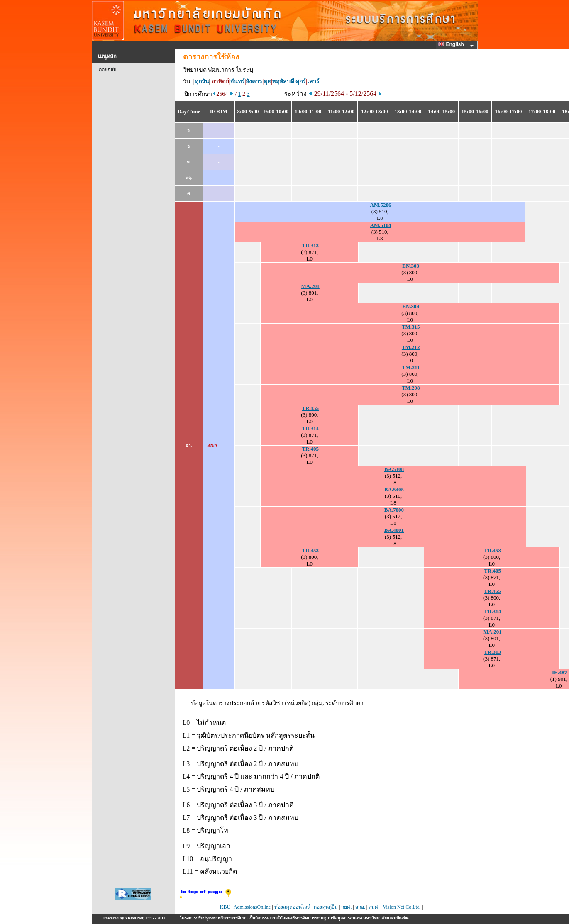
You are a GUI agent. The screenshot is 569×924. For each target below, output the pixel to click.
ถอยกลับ (107, 70)
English (452, 44)
